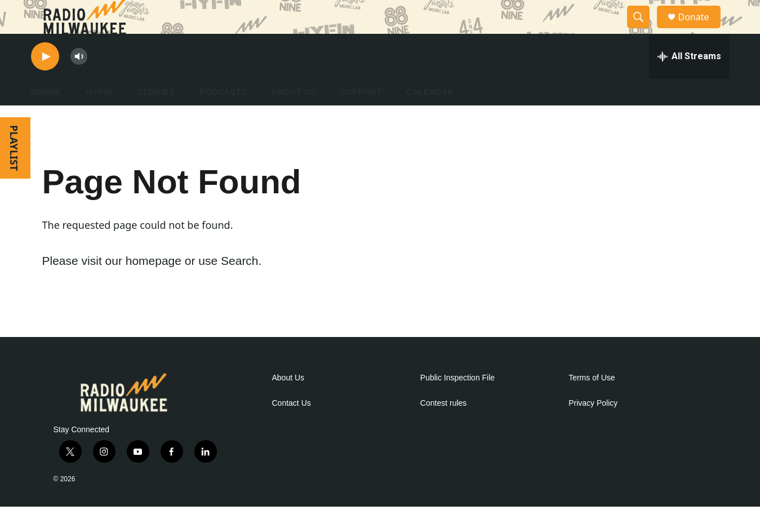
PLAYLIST (14, 173)
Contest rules (443, 429)
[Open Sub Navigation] (70, 117)
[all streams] (689, 82)
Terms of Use (592, 403)
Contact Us (292, 429)
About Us (288, 403)
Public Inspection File (457, 403)
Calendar (430, 117)
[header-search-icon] (644, 30)
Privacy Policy (593, 429)
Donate (701, 30)
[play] (45, 82)
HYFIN (99, 117)
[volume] (79, 82)
